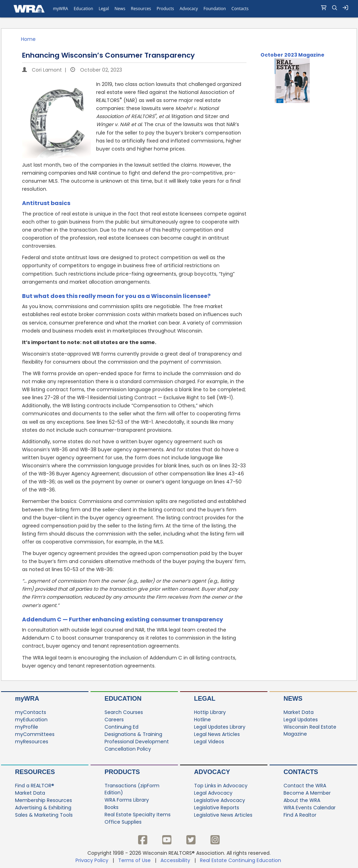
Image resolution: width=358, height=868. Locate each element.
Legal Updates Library (220, 727)
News (293, 699)
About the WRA (302, 800)
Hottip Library (210, 712)
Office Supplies (123, 822)
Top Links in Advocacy (221, 786)
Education (123, 699)
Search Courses (124, 712)
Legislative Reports (217, 808)
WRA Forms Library (127, 800)
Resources (35, 772)
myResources (32, 742)
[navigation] (179, 9)
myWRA (27, 699)
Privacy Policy (92, 860)
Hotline (202, 720)
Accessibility (175, 860)
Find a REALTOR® (35, 786)
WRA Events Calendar (310, 808)
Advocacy (212, 772)
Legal (205, 699)
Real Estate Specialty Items (138, 815)
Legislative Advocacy (220, 800)
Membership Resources (44, 800)
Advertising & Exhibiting (43, 808)
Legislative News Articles (223, 815)
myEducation (31, 720)
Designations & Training (133, 734)
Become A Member (307, 793)
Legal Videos (209, 742)
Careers (114, 720)
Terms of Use (134, 860)
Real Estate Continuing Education (241, 860)
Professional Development (137, 742)
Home (28, 39)
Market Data (299, 712)
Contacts (301, 772)
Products (122, 772)
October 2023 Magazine (292, 55)
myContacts (31, 712)
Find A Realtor (300, 815)
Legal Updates (301, 720)
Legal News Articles (217, 734)
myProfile (27, 727)
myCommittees (35, 734)
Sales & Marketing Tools (44, 815)
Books (112, 807)
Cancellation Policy (128, 749)
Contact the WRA (305, 786)
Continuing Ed (121, 727)
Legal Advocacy (213, 793)
